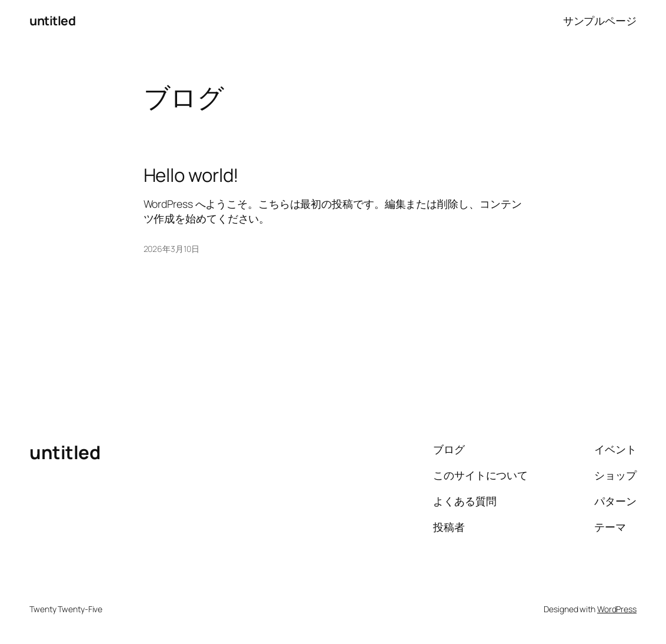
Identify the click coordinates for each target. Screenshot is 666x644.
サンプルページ (600, 21)
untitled (52, 20)
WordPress (617, 609)
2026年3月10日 (172, 249)
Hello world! (192, 175)
